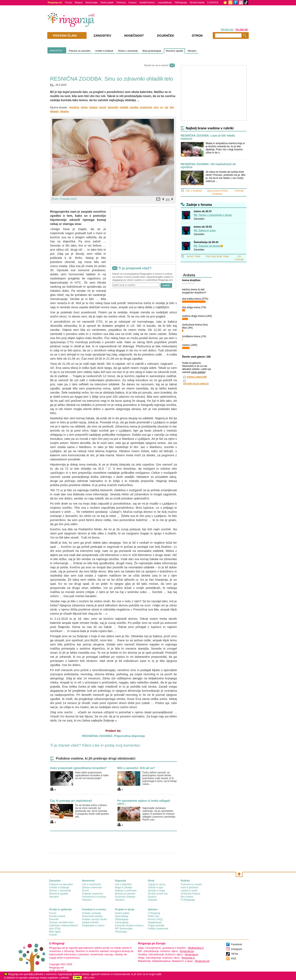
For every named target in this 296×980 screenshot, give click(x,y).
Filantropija (121, 932)
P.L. (52, 85)
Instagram (236, 949)
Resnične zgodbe (174, 51)
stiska (84, 107)
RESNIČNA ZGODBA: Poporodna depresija (113, 736)
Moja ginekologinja (152, 51)
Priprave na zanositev (80, 51)
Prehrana (121, 2)
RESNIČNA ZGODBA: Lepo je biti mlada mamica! (208, 137)
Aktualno (192, 51)
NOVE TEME (194, 256)
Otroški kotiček (197, 2)
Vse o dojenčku (123, 884)
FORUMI (239, 191)
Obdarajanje (122, 919)
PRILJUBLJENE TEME (217, 256)
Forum (53, 913)
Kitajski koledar (90, 922)
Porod (85, 891)
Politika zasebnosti (158, 929)
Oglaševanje (155, 922)
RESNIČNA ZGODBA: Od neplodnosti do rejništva (208, 166)
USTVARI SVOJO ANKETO (196, 384)
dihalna (65, 111)
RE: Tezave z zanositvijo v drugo (213, 215)
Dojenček (166, 35)
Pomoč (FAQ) (155, 919)
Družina (152, 897)
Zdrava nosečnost (92, 887)
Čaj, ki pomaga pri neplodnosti (71, 801)
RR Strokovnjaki (124, 929)
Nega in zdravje (123, 887)
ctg (166, 107)
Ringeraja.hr (191, 955)
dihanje (54, 111)
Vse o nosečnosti (91, 884)
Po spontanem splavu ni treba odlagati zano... (144, 802)
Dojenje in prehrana (126, 891)
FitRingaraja (181, 2)
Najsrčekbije (122, 916)
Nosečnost (134, 35)
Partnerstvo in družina (94, 897)
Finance (132, 2)
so (162, 107)
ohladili (124, 107)
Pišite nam (154, 916)
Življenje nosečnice (92, 894)
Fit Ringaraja (188, 900)
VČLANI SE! (242, 30)
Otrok (197, 35)
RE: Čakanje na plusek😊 (209, 246)
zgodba (134, 107)
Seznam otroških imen (61, 922)
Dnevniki (54, 919)
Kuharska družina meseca (129, 926)
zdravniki (113, 107)
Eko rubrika (187, 897)
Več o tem (89, 978)
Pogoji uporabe (156, 926)
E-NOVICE (213, 2)
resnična (74, 107)
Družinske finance (190, 894)
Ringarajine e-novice (93, 926)
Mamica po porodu (125, 894)
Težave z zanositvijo (128, 51)
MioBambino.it (196, 948)
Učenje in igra (155, 887)
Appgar (93, 107)
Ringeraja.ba (187, 951)
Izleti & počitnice (190, 887)
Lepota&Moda (165, 2)
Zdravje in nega (156, 891)
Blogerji (79, 2)
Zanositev (199, 219)
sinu (156, 107)
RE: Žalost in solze (205, 231)
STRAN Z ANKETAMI (197, 377)
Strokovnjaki (91, 2)
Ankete (53, 935)
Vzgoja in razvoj (157, 884)
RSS (234, 959)
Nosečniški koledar (92, 916)
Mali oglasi (55, 932)
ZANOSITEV (56, 51)
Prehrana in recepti (191, 884)
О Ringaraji (154, 913)
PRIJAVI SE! (227, 30)
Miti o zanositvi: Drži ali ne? (136, 768)
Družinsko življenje (125, 897)
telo (172, 107)
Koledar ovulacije (91, 913)
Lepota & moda (189, 891)
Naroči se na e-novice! (156, 65)
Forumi (68, 2)
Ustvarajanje (122, 922)
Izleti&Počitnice (147, 2)
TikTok (235, 954)
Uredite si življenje (104, 51)
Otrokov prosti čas (158, 894)
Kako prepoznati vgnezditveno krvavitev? (78, 768)
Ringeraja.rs (188, 958)
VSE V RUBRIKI (194, 191)
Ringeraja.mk (202, 961)
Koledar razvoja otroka (94, 919)
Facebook (236, 944)
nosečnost (146, 107)
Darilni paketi (107, 2)
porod (103, 107)
